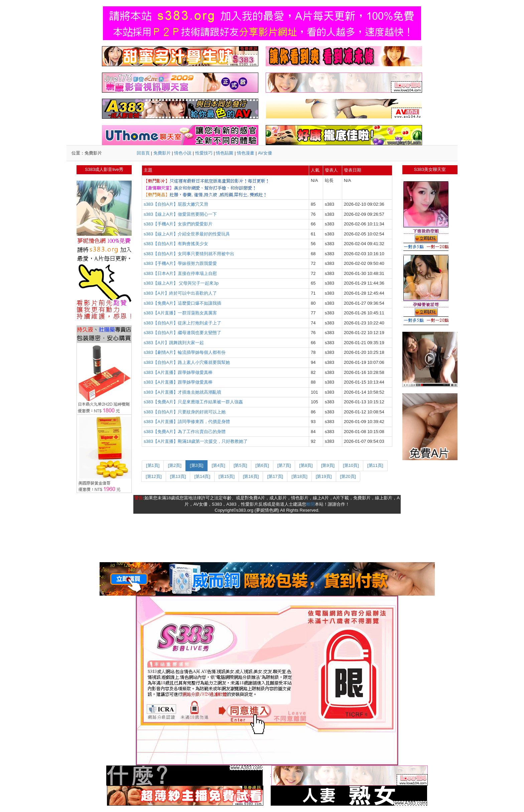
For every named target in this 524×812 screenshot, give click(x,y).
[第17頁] (275, 476)
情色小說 (183, 153)
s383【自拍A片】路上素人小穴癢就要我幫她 (187, 362)
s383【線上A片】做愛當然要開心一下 (180, 214)
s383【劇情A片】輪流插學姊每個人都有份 (185, 352)
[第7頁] (284, 465)
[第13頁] (178, 476)
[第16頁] (251, 476)
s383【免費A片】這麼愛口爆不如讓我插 (182, 303)
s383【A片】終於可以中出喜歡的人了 (180, 293)
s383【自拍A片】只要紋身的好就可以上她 (185, 412)
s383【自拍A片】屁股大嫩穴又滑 (176, 204)
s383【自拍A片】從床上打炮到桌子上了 (182, 323)
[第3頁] (196, 465)
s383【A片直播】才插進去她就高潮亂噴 (182, 392)
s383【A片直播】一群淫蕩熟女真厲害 (180, 313)
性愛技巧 (204, 153)
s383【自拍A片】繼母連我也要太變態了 (182, 333)
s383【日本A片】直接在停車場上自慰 (180, 273)
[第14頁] (202, 476)
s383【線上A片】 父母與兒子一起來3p (181, 283)
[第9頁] (328, 465)
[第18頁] (299, 476)
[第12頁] (154, 476)
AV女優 (265, 153)
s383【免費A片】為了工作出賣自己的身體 (185, 432)
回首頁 (143, 153)
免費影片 (162, 153)
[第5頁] (240, 465)
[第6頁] (262, 465)
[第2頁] (174, 465)
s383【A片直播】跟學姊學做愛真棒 (178, 372)
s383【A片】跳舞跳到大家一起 (174, 343)
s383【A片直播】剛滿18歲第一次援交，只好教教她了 (196, 441)
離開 (310, 504)
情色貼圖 (225, 153)
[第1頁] (153, 465)
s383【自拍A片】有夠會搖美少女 (176, 244)
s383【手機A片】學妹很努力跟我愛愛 (180, 263)
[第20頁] (348, 476)
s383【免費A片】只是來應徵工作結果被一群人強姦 (193, 402)
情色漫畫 (246, 153)
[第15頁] (227, 476)
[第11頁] (375, 465)
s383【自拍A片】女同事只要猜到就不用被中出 (189, 254)
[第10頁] (351, 465)
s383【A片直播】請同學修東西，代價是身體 (187, 422)
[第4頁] (218, 465)
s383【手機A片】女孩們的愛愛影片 (178, 224)
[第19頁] (324, 476)
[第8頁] (306, 465)
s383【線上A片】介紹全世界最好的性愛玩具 (187, 234)
